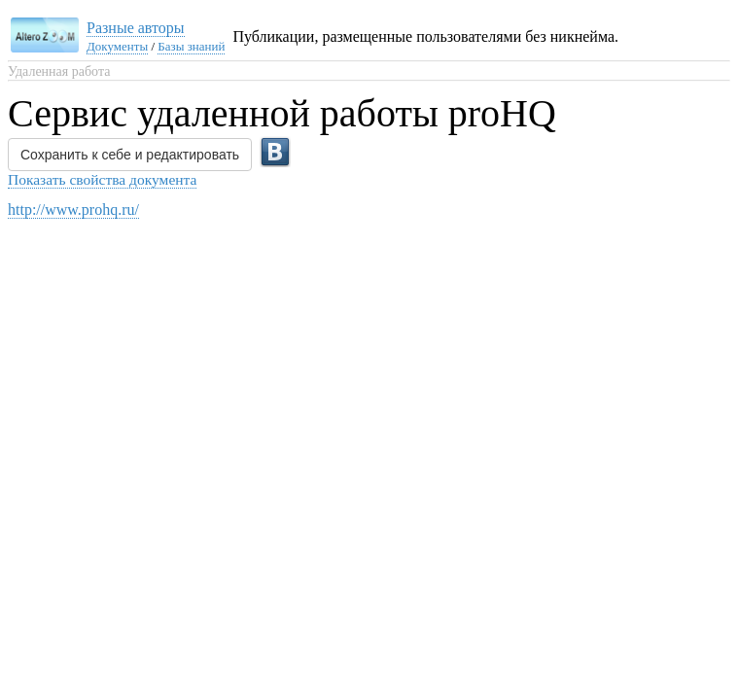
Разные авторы (136, 28)
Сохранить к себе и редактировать (130, 155)
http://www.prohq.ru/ (73, 210)
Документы (117, 46)
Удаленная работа (59, 71)
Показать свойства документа (102, 179)
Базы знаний (191, 46)
